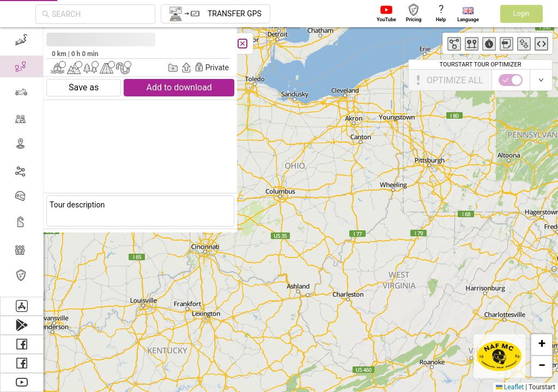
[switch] (41, 80)
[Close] (94, 44)
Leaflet (510, 387)
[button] (542, 345)
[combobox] (100, 14)
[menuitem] (22, 249)
